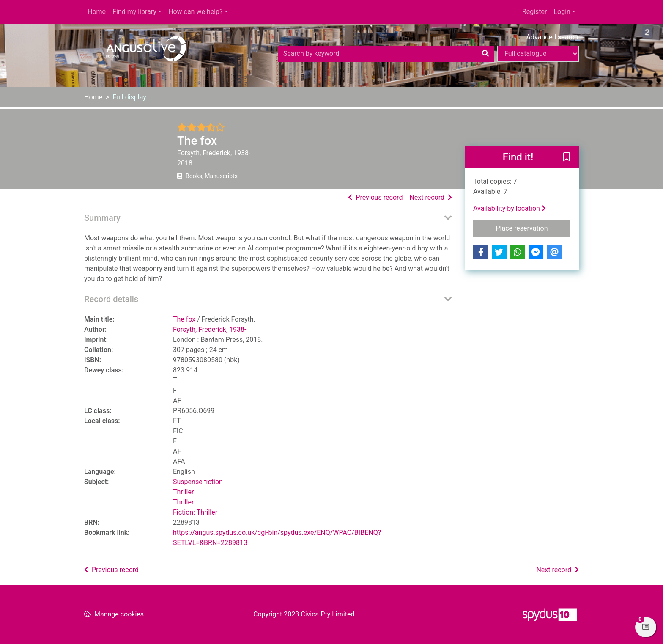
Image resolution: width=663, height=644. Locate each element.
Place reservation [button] (533, 228)
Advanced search (552, 37)
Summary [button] (102, 218)
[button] (567, 157)
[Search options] (538, 54)
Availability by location (510, 208)
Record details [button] (111, 299)
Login (562, 12)
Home (97, 12)
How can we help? (196, 12)
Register (535, 12)
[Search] (485, 54)
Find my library (134, 12)
